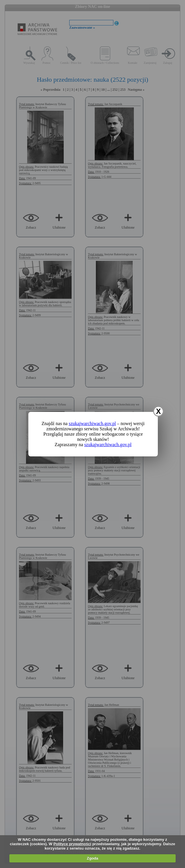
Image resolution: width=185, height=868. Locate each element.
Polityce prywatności (72, 844)
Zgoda (92, 858)
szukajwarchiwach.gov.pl (92, 423)
